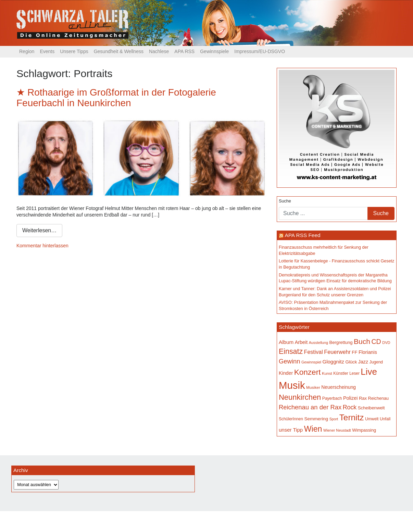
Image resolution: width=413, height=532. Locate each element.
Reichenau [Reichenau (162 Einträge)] (378, 398)
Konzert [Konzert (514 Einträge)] (308, 372)
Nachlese (159, 51)
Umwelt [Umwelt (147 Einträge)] (372, 419)
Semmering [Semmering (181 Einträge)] (316, 419)
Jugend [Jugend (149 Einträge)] (376, 362)
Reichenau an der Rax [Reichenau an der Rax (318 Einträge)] (310, 407)
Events (47, 51)
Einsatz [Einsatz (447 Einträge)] (291, 351)
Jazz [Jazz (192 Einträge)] (363, 362)
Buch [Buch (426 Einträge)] (362, 341)
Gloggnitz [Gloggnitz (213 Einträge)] (333, 362)
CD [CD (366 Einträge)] (376, 342)
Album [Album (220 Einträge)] (286, 342)
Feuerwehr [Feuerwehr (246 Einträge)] (337, 352)
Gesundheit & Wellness (119, 51)
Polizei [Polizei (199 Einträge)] (350, 398)
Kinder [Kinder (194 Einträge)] (286, 373)
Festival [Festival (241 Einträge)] (314, 352)
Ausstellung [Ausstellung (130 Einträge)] (318, 343)
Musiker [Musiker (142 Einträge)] (313, 387)
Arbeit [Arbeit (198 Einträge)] (301, 342)
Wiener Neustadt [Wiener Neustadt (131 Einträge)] (337, 430)
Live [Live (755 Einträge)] (369, 372)
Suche (285, 201)
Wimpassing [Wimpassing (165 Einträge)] (364, 430)
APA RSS (184, 51)
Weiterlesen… (39, 230)
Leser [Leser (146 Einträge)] (354, 373)
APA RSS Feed (302, 235)
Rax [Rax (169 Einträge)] (363, 398)
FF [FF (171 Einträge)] (354, 352)
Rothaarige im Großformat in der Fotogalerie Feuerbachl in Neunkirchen (116, 98)
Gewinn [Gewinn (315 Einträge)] (289, 361)
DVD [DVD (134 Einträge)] (386, 343)
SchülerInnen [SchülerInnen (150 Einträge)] (291, 419)
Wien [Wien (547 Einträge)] (313, 429)
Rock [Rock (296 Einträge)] (350, 407)
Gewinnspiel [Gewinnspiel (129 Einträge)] (311, 362)
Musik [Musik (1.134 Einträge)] (292, 385)
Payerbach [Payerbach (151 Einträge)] (332, 398)
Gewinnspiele (214, 51)
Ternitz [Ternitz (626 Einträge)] (352, 417)
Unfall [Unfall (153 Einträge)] (385, 419)
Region (27, 51)
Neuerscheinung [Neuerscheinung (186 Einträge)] (339, 387)
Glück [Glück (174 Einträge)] (351, 362)
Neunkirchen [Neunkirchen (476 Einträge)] (300, 397)
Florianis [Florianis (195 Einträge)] (368, 352)
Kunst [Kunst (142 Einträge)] (327, 373)
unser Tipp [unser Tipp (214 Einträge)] (291, 430)
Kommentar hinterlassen (42, 246)
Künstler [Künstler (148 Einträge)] (341, 373)
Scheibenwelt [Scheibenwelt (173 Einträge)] (371, 408)
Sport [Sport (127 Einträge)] (334, 419)
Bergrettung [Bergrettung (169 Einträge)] (341, 342)
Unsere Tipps (74, 51)
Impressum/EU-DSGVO (260, 51)
